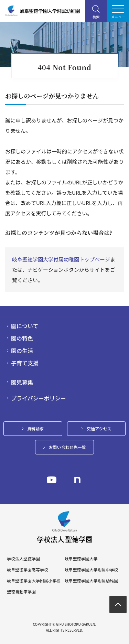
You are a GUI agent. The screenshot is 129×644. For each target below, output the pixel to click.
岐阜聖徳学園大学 (81, 559)
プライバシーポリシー (39, 398)
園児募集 (22, 382)
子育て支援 (25, 363)
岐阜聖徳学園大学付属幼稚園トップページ (61, 259)
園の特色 (22, 338)
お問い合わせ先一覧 (67, 447)
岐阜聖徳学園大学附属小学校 (34, 581)
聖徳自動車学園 (21, 592)
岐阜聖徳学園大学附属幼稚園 (91, 581)
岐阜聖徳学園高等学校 (28, 570)
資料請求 (35, 428)
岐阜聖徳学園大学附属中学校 (91, 570)
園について (25, 326)
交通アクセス (99, 428)
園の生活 (22, 351)
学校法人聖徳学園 (23, 559)
